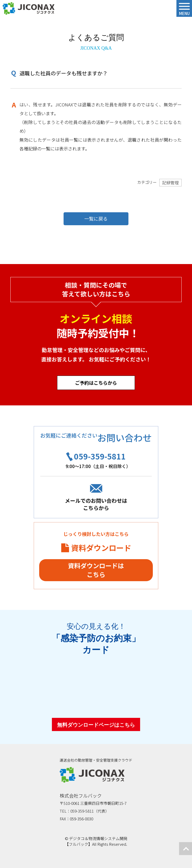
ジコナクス (29, 9)
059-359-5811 (100, 456)
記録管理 (170, 183)
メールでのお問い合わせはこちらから (96, 504)
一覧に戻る (96, 218)
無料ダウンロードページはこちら (96, 725)
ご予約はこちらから (96, 383)
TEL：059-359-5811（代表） (84, 811)
